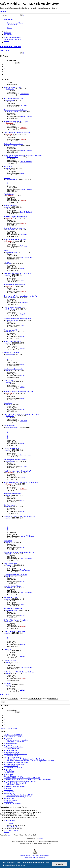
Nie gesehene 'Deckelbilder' (13, 494)
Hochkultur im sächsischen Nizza (14, 285)
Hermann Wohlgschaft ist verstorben (15, 217)
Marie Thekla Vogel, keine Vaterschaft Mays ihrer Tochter (22, 414)
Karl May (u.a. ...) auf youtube (13, 369)
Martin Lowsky (25, 94)
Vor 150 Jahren (9, 194)
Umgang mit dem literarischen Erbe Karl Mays (19, 392)
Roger (22, 314)
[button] (4, 59)
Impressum (35, 845)
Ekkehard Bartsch (26, 455)
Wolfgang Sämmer (12, 180)
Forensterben (8, 403)
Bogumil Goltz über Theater (13, 586)
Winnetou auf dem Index (12, 353)
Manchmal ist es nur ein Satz (13, 609)
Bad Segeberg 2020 (10, 597)
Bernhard (23, 645)
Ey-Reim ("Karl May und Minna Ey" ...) (16, 620)
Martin (22, 478)
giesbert (23, 627)
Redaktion (10, 123)
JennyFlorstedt (25, 570)
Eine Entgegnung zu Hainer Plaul (14, 307)
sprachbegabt (8, 167)
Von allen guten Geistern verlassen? (15, 460)
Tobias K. (9, 565)
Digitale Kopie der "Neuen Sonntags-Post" (17, 471)
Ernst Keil (7, 178)
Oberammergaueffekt (11, 330)
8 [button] (4, 74)
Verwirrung (7, 649)
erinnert (6, 262)
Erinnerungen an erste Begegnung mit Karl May (19, 552)
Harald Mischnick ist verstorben (14, 99)
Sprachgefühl (8, 541)
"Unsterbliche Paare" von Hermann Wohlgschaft (19, 516)
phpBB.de (41, 838)
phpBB (10, 835)
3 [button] (4, 68)
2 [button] (4, 66)
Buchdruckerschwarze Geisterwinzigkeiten (17, 319)
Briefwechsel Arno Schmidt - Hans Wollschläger (19, 672)
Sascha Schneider (10, 426)
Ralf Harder (10, 89)
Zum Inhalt (3, 11)
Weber (6, 251)
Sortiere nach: (30, 699)
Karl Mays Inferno (9, 505)
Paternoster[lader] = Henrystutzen (15, 631)
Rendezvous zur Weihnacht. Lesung (15, 110)
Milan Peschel (8, 380)
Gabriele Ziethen (13, 112)
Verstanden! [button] (60, 864)
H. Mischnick (11, 298)
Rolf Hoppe (7, 683)
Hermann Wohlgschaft (27, 536)
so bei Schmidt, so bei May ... (13, 341)
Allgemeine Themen (10, 46)
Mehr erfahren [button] (20, 865)
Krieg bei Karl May (10, 661)
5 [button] (4, 71)
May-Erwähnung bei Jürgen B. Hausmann (17, 273)
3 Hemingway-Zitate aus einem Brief (15, 575)
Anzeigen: (10, 699)
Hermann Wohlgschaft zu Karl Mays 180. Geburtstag (21, 482)
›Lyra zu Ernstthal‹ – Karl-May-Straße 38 (17, 133)
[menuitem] (16, 23)
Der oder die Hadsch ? (11, 205)
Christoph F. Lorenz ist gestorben (14, 228)
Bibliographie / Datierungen (12, 87)
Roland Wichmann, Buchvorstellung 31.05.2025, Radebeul (23, 155)
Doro (22, 325)
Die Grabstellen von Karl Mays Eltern (16, 121)
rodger (8, 168)
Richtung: (50, 699)
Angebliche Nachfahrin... (12, 563)
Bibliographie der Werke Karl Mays (15, 239)
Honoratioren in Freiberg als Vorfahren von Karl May (21, 296)
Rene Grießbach (12, 252)
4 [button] (4, 70)
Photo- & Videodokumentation (13, 144)
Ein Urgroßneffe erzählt (11, 448)
